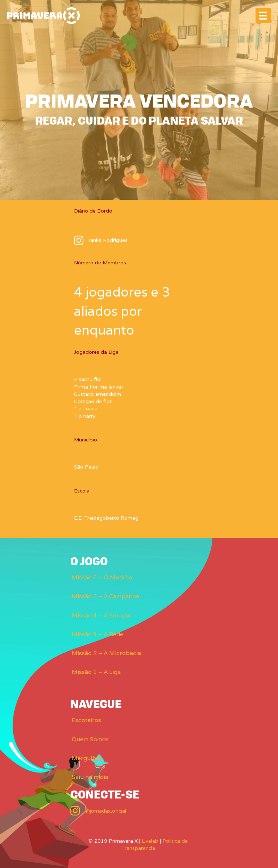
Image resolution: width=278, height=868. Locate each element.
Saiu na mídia (90, 777)
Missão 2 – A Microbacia (106, 653)
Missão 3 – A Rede (97, 634)
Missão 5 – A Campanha (105, 596)
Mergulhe (86, 758)
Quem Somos (90, 739)
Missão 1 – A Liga (96, 672)
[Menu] (263, 16)
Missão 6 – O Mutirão (102, 577)
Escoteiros (86, 720)
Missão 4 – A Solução (102, 615)
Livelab (150, 841)
